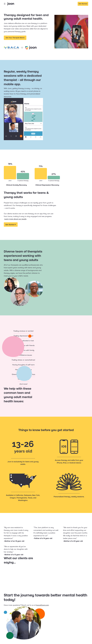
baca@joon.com (43, 605)
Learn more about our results (15, 219)
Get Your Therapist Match (15, 38)
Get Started (83, 4)
